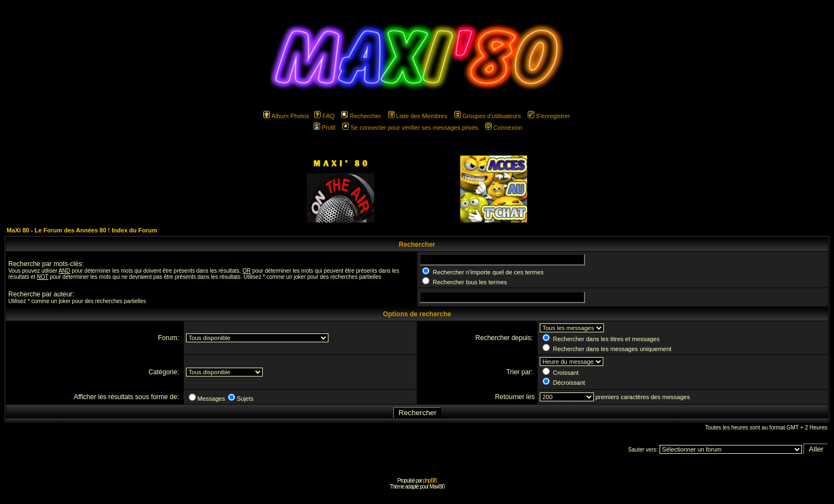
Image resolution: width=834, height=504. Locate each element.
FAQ (324, 116)
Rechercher (361, 116)
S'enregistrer (549, 116)
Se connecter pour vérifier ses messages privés (410, 128)
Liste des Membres (418, 116)
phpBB (430, 481)
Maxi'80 (437, 487)
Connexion (504, 128)
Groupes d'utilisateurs (488, 116)
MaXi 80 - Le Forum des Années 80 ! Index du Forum (82, 230)
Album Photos (286, 116)
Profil (325, 128)
